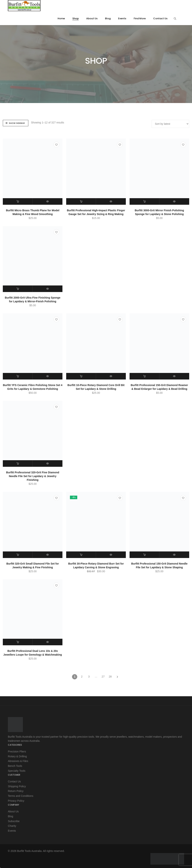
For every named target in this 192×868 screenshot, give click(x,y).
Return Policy (16, 791)
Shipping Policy (17, 786)
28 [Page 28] (110, 677)
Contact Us (14, 781)
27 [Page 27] (103, 677)
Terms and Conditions (21, 796)
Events (12, 830)
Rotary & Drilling (17, 757)
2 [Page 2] (82, 677)
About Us (13, 811)
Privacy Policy (16, 800)
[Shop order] (170, 124)
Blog (10, 816)
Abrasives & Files (18, 761)
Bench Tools (15, 766)
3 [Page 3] (89, 677)
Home (90, 70)
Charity (12, 825)
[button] (18, 201)
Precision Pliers (17, 752)
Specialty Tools (17, 771)
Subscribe (14, 820)
